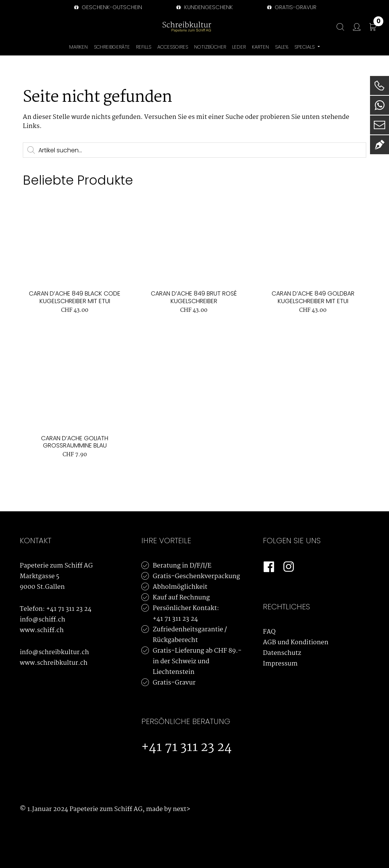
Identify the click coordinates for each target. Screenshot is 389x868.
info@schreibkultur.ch (54, 652)
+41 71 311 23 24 (69, 609)
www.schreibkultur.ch (54, 663)
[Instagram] (289, 567)
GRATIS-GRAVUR (291, 7)
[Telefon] (380, 85)
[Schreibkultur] (187, 27)
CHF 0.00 (378, 23)
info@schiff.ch (43, 620)
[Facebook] (269, 567)
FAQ (269, 632)
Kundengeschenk (204, 7)
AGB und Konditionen (296, 643)
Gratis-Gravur (174, 683)
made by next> (168, 809)
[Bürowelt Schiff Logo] (223, 27)
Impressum (280, 664)
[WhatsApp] (380, 105)
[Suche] (337, 27)
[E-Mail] (380, 125)
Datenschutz (282, 653)
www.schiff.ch (42, 630)
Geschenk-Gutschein (107, 7)
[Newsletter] (380, 145)
